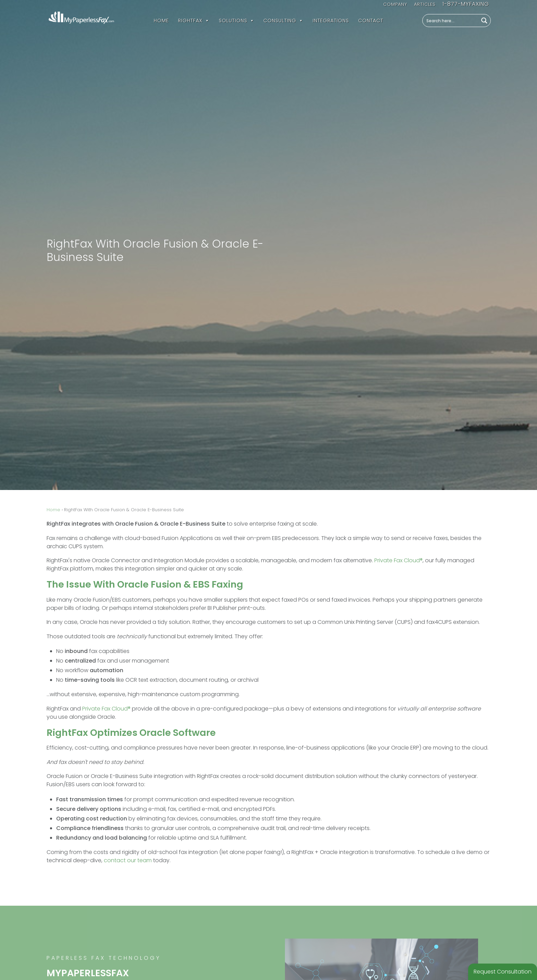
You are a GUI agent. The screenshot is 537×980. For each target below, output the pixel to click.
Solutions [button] (237, 21)
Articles (425, 4)
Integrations (331, 21)
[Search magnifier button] (484, 21)
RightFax (194, 21)
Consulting (283, 21)
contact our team (128, 860)
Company (395, 4)
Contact (371, 21)
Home (161, 21)
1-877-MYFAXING (466, 4)
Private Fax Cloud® (398, 560)
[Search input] (451, 21)
